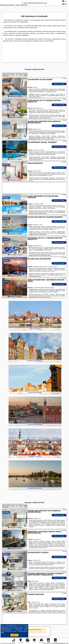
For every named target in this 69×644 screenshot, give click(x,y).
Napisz (67, 643)
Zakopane (6, 554)
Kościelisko (6, 533)
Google (3, 627)
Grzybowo (6, 81)
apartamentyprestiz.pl (34, 3)
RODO (3, 633)
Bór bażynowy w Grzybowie (34, 630)
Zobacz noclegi (59, 84)
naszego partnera (37, 97)
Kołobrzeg (6, 102)
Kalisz (4, 596)
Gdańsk (5, 575)
